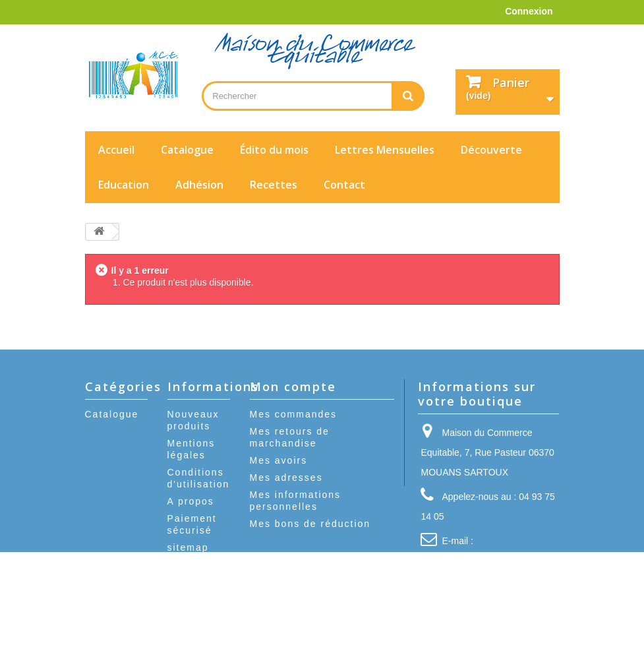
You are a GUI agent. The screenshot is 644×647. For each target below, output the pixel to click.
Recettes (274, 185)
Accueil (116, 150)
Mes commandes (294, 414)
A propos (191, 501)
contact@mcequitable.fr (483, 561)
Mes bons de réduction (310, 524)
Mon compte (293, 386)
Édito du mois (274, 150)
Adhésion (199, 185)
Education (124, 185)
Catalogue (187, 150)
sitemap (188, 547)
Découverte (491, 150)
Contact (344, 185)
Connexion (529, 11)
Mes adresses (286, 478)
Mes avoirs (279, 460)
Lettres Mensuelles (385, 150)
